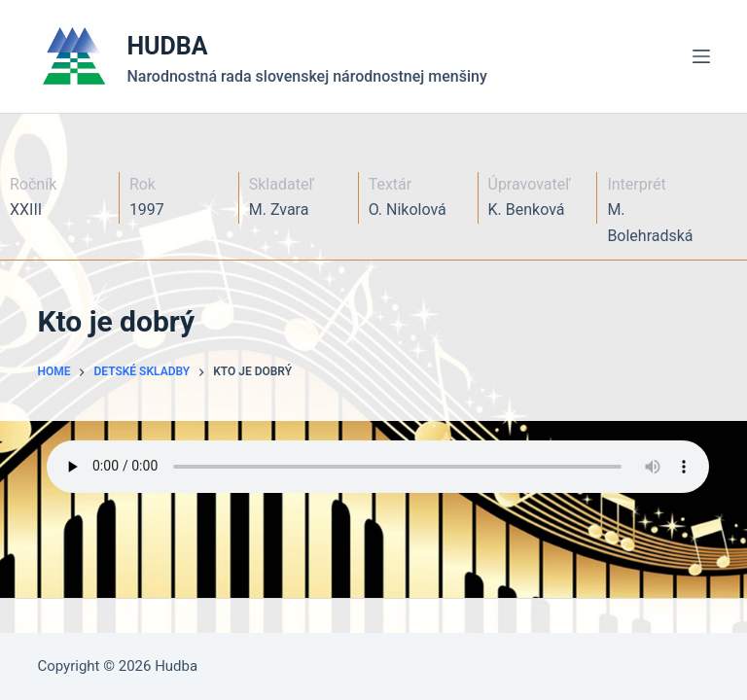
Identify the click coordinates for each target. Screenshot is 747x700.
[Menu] (701, 56)
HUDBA (167, 46)
